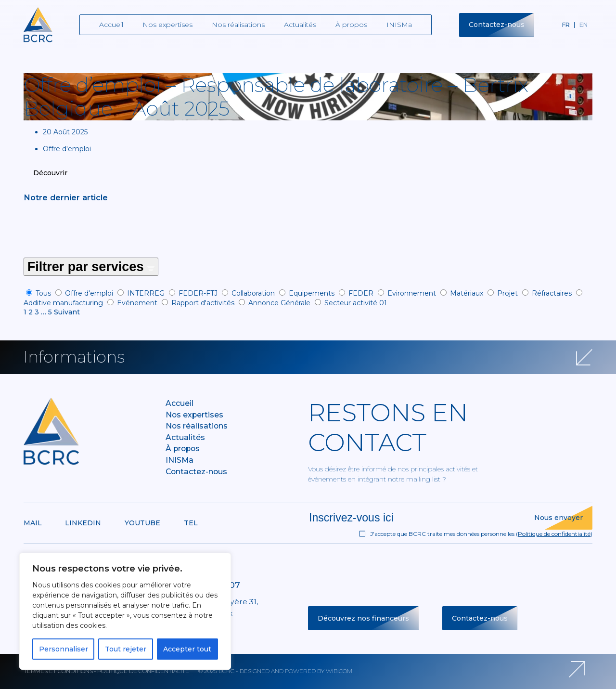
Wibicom (339, 671)
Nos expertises (167, 25)
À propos (351, 25)
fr (566, 25)
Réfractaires (552, 293)
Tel (191, 523)
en (584, 25)
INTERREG (146, 293)
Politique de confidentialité (554, 534)
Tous (43, 293)
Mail (33, 523)
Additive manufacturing (63, 303)
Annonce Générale (279, 303)
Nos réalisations (238, 25)
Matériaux (467, 293)
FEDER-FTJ (198, 293)
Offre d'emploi (89, 293)
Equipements (312, 293)
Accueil (111, 25)
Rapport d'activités (203, 303)
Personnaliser (64, 649)
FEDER (361, 293)
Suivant (67, 312)
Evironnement (412, 293)
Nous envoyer (558, 518)
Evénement (137, 303)
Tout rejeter (126, 649)
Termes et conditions (58, 671)
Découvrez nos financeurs (363, 618)
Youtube (142, 523)
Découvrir (50, 173)
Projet (507, 293)
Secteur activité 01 (356, 303)
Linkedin (83, 523)
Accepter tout (187, 649)
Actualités (300, 25)
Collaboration (253, 293)
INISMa (399, 25)
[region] (125, 611)
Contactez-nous (497, 25)
